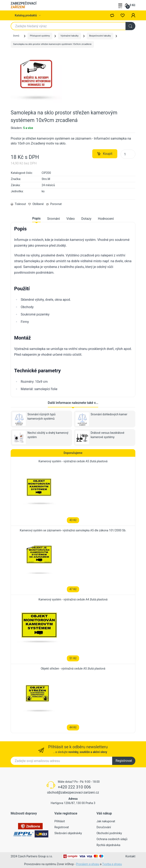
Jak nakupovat (106, 821)
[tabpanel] (73, 309)
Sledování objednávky (68, 833)
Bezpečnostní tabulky (100, 36)
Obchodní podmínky (109, 833)
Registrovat (124, 761)
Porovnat (54, 204)
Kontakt (130, 856)
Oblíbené (36, 204)
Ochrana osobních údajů (112, 839)
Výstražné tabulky (70, 36)
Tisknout (18, 204)
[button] (133, 15)
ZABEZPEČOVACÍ (24, 5)
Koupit (105, 154)
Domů (16, 36)
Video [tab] (71, 219)
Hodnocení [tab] (106, 219)
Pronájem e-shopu (88, 864)
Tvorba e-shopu (112, 864)
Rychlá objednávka (108, 845)
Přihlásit (60, 821)
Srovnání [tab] (54, 219)
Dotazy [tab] (86, 219)
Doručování (104, 827)
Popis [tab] (36, 218)
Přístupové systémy (40, 36)
